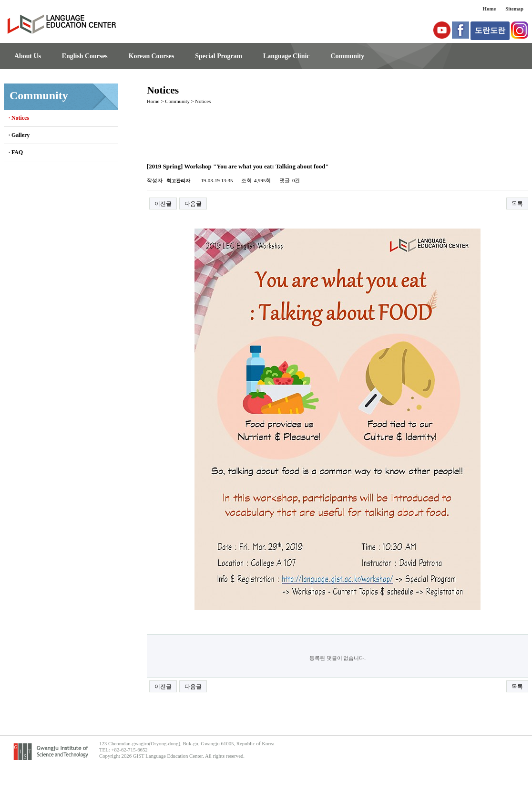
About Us (28, 56)
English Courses (85, 56)
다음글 (193, 204)
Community (347, 56)
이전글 (163, 204)
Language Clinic (286, 56)
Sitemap (514, 9)
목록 (517, 204)
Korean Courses (152, 56)
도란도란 (490, 30)
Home (490, 9)
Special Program (219, 56)
